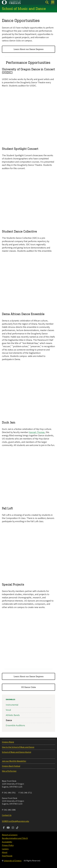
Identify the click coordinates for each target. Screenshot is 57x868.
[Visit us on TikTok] (17, 828)
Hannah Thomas (37, 432)
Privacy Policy (8, 845)
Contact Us (7, 815)
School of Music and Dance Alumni (17, 752)
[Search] (47, 2)
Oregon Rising (8, 742)
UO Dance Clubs (29, 687)
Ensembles (11, 700)
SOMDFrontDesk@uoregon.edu (15, 821)
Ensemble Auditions (15, 725)
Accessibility (7, 842)
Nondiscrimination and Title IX (15, 838)
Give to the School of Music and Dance (18, 747)
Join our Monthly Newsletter (14, 761)
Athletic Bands (13, 715)
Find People (7, 856)
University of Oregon (13, 861)
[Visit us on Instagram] (13, 828)
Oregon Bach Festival (11, 766)
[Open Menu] (53, 2)
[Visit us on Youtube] (8, 828)
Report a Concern (10, 835)
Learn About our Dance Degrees (29, 49)
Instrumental (12, 705)
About (5, 852)
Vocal (8, 710)
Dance (9, 720)
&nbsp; (29, 117)
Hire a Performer (9, 771)
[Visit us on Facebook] (4, 828)
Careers (5, 849)
